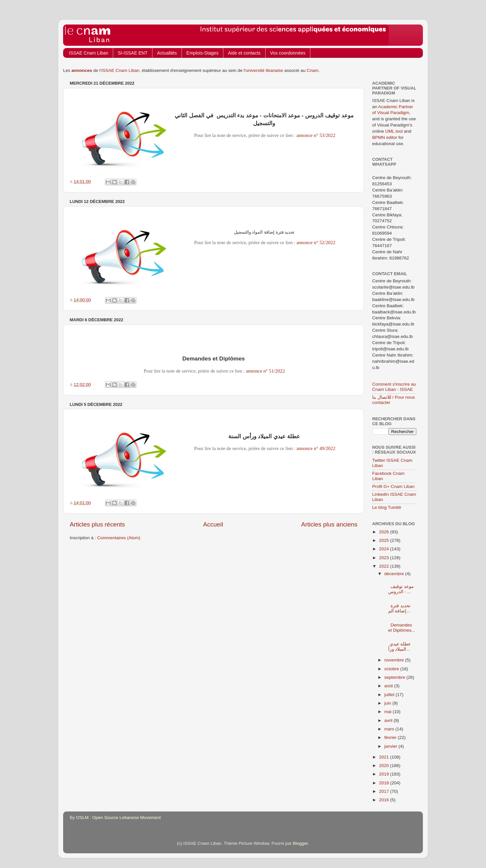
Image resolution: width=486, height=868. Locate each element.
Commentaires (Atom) (119, 538)
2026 (385, 532)
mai (389, 712)
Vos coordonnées (288, 53)
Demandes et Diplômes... (400, 625)
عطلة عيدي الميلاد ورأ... (400, 644)
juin (388, 703)
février (391, 737)
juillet (390, 695)
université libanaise (264, 70)
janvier (391, 746)
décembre (395, 574)
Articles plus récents (97, 524)
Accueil (213, 524)
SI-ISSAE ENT (133, 53)
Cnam (313, 70)
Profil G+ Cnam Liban (393, 486)
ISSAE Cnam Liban (89, 53)
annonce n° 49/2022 (316, 448)
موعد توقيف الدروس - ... (400, 586)
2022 (385, 566)
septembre (395, 677)
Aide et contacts (244, 53)
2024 (385, 549)
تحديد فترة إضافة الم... (400, 606)
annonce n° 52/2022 (316, 242)
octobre (392, 669)
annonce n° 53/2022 (316, 135)
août (389, 686)
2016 (385, 800)
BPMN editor (385, 137)
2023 (385, 558)
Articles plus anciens (329, 524)
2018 (385, 783)
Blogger (301, 843)
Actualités (167, 53)
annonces (82, 70)
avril (389, 720)
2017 (385, 791)
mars (390, 729)
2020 (385, 766)
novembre (395, 660)
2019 (385, 774)
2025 (385, 540)
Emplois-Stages (202, 53)
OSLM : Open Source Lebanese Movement (119, 818)
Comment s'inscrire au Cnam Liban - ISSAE (394, 387)
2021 (385, 757)
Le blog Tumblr (387, 507)
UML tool (394, 131)
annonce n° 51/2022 (265, 371)
